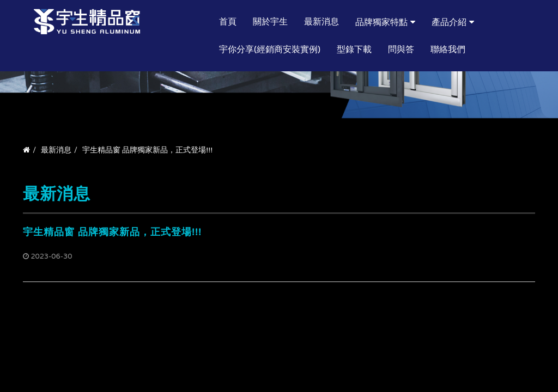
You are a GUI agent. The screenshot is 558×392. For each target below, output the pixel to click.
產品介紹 (449, 22)
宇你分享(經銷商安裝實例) (270, 50)
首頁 (228, 22)
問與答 (401, 50)
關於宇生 (270, 22)
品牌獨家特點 (381, 22)
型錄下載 (354, 50)
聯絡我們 (448, 50)
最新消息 (322, 22)
